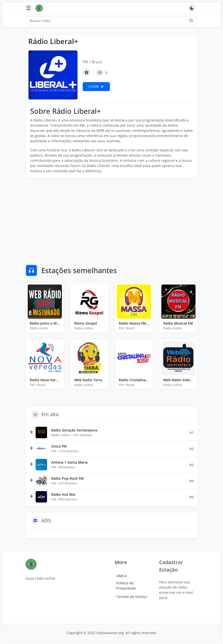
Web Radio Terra (88, 380)
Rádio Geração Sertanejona (74, 430)
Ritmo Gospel (86, 323)
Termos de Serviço (132, 597)
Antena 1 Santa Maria (69, 462)
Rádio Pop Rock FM (67, 478)
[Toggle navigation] (28, 8)
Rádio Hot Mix (63, 494)
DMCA (122, 576)
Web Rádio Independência (178, 380)
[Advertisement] (112, 218)
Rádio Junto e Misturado (45, 323)
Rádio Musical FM (178, 323)
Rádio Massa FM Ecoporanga (134, 323)
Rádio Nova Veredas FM (45, 380)
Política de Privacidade (126, 586)
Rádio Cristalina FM (134, 380)
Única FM (59, 446)
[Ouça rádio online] (40, 8)
